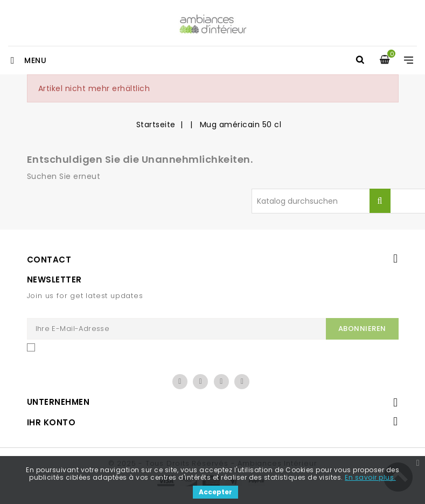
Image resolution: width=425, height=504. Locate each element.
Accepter (215, 492)
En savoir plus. (370, 477)
